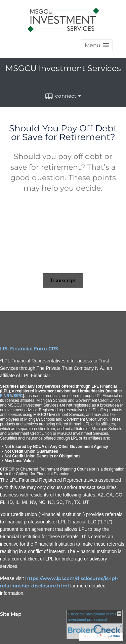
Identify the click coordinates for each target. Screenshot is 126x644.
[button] (97, 45)
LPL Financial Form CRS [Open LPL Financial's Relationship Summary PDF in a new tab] (29, 349)
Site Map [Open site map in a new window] (11, 614)
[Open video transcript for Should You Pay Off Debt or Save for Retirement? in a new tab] (63, 280)
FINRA (6, 396)
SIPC (18, 396)
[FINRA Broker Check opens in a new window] (95, 624)
